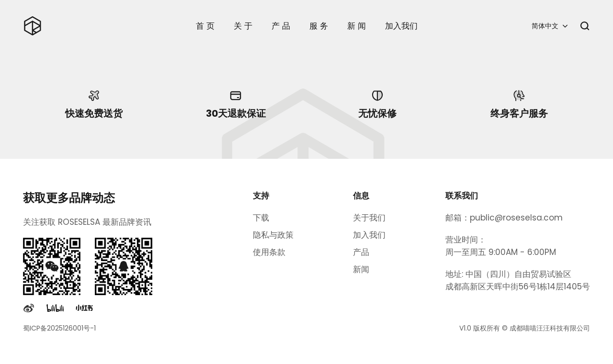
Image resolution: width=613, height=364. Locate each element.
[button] (550, 26)
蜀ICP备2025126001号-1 (59, 328)
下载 (261, 218)
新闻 (361, 269)
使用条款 (269, 252)
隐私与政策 (273, 235)
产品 (361, 252)
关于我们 (369, 218)
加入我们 (369, 235)
